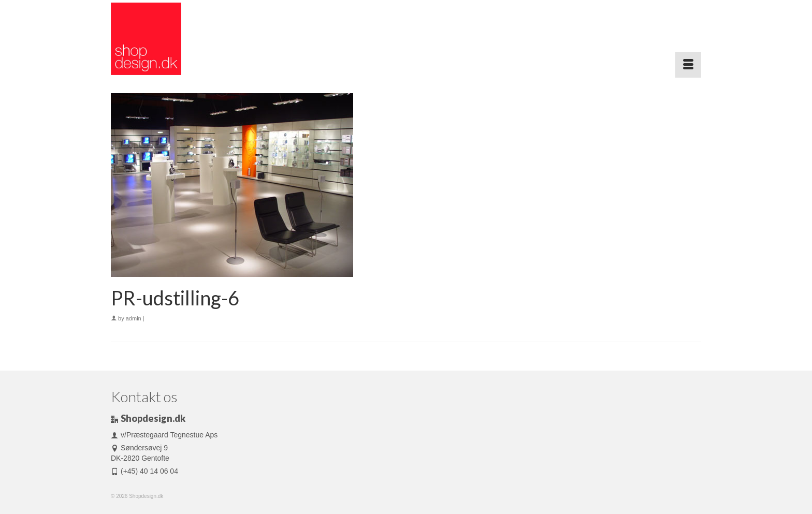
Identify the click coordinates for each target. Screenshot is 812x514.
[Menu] (688, 65)
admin (134, 318)
